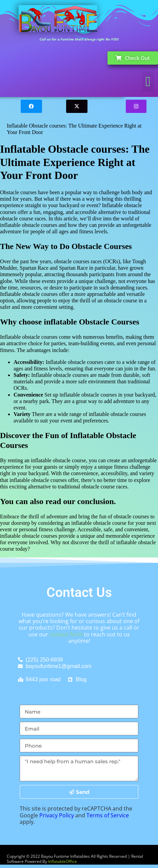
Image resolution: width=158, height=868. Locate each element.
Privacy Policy (57, 815)
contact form (66, 634)
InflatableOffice (63, 861)
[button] (148, 82)
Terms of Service (108, 815)
